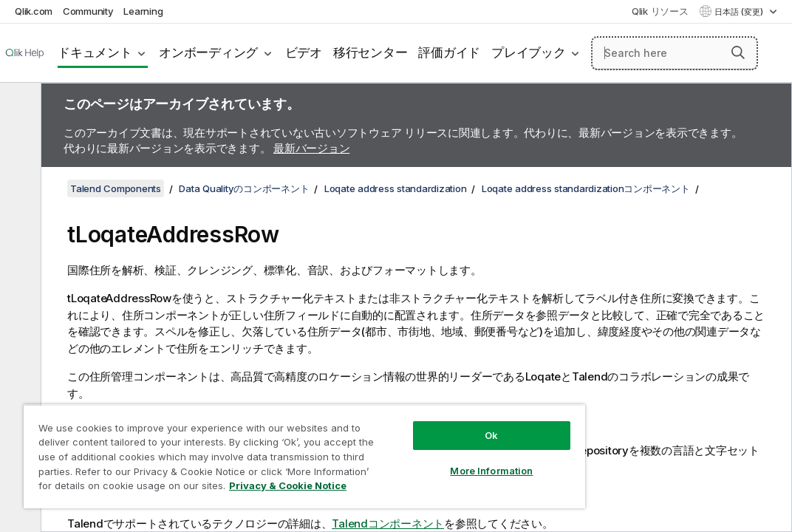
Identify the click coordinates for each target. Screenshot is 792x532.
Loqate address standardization (396, 188)
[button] (738, 52)
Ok (405, 409)
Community (88, 11)
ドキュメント (95, 52)
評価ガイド (449, 52)
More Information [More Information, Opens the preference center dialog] (405, 445)
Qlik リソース (660, 11)
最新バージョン (311, 148)
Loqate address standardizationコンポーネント (586, 188)
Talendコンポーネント (388, 524)
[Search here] (675, 53)
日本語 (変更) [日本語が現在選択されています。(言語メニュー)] (740, 12)
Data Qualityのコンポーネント (244, 188)
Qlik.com (34, 11)
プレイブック (529, 52)
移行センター (371, 52)
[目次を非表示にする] (18, 106)
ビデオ (304, 52)
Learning (143, 11)
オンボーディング (208, 52)
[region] (253, 443)
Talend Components (116, 188)
